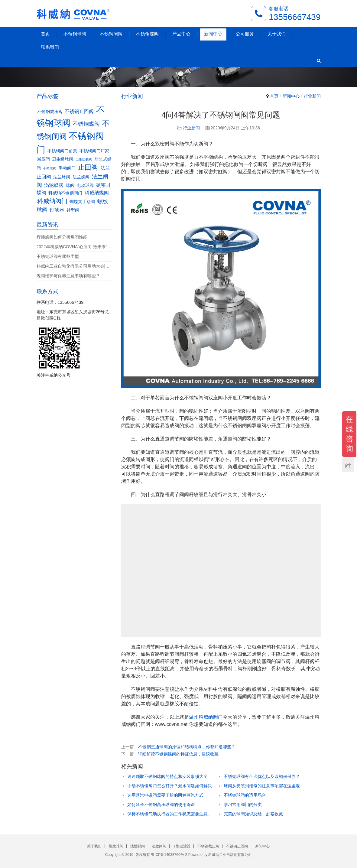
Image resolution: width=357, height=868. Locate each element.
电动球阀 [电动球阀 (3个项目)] (85, 185)
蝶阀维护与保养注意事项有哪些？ (68, 276)
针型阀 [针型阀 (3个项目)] (73, 210)
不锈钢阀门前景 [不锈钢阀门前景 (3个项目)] (62, 151)
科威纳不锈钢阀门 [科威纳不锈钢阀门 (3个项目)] (65, 193)
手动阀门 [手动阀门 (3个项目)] (67, 168)
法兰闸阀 (159, 846)
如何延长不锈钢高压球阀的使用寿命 (161, 805)
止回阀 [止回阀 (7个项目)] (88, 167)
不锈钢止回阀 (237, 846)
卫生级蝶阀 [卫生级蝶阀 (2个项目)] (84, 159)
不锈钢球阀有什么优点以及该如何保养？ (262, 776)
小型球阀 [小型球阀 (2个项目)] (50, 168)
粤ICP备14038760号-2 (169, 855)
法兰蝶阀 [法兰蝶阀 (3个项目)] (81, 177)
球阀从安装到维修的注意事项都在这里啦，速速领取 (266, 786)
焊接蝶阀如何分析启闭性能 (62, 237)
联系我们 (50, 47)
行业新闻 (312, 96)
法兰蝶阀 (138, 846)
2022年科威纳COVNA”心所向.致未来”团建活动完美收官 (74, 247)
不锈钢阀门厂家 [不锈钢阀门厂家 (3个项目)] (94, 151)
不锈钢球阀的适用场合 (245, 795)
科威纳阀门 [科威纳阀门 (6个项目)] (52, 201)
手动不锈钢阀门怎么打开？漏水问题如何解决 (170, 786)
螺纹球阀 (116, 846)
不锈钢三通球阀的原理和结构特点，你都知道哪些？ (187, 747)
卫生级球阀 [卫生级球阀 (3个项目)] (63, 159)
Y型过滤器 (182, 846)
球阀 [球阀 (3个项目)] (70, 185)
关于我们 (277, 34)
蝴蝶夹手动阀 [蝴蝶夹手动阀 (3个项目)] (82, 202)
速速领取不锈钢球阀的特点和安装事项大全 (167, 776)
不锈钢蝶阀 (147, 34)
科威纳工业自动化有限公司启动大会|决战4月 (74, 266)
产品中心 (181, 34)
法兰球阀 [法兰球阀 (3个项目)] (62, 177)
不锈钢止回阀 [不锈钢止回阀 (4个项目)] (79, 111)
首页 (45, 34)
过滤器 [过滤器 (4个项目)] (57, 210)
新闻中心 (213, 34)
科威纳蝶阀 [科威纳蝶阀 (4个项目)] (97, 193)
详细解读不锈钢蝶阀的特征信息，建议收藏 (178, 754)
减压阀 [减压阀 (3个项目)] (44, 159)
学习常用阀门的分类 (243, 805)
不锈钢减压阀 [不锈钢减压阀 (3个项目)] (50, 112)
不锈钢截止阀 (208, 846)
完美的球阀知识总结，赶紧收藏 (253, 814)
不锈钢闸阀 (111, 34)
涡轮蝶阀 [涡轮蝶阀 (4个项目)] (54, 185)
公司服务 (245, 34)
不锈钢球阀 (75, 34)
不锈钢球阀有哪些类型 (58, 256)
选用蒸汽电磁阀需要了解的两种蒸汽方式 (165, 795)
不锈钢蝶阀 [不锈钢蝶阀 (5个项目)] (86, 124)
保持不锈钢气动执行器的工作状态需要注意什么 (170, 814)
